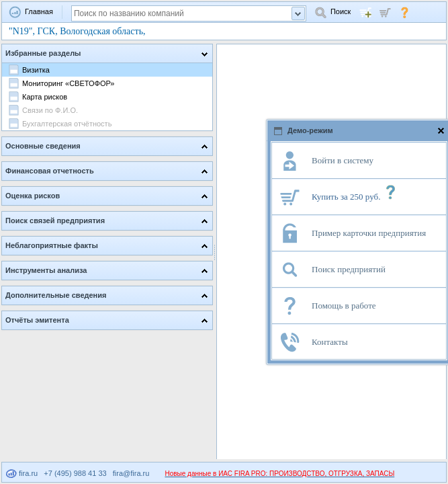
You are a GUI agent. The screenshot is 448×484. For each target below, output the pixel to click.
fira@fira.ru (131, 473)
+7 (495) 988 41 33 (75, 473)
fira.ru (22, 473)
